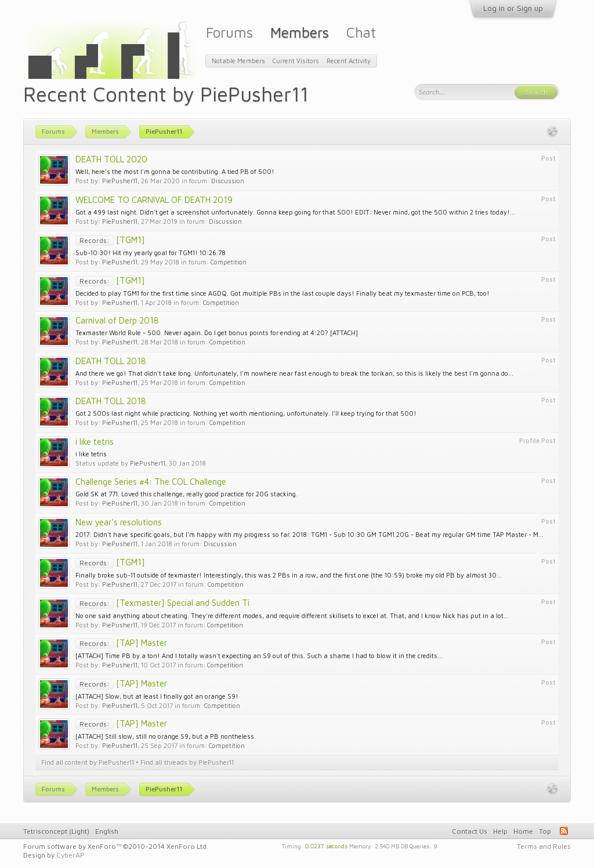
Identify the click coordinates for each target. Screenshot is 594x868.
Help (500, 831)
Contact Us (470, 831)
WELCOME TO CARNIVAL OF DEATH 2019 (154, 200)
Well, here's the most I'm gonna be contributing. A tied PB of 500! (175, 171)
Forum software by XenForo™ (116, 846)
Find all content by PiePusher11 (88, 762)
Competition (229, 262)
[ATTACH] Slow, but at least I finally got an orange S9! (157, 696)
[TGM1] (110, 240)
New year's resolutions (119, 522)
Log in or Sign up (513, 8)
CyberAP (70, 855)
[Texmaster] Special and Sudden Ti (162, 603)
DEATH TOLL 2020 (111, 159)
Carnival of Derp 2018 (117, 320)
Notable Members (238, 61)
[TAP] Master (121, 643)
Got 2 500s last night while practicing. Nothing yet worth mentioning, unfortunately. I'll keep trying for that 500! (246, 413)
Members (300, 32)
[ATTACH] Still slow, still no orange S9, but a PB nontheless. (166, 736)
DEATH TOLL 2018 (111, 361)
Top (545, 831)
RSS (564, 831)
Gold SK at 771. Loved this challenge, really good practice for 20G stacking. (186, 494)
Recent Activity (349, 61)
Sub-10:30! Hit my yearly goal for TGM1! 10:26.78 (151, 253)
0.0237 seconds (326, 845)
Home (523, 831)
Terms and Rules (544, 846)
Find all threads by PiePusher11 (187, 762)
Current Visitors (296, 61)
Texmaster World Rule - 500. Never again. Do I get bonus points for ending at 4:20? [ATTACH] (217, 333)
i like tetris (95, 442)
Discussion (228, 181)
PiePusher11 (120, 181)
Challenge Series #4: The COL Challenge (151, 482)
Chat (361, 32)
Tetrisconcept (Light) (56, 831)
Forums (229, 32)
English (107, 831)
